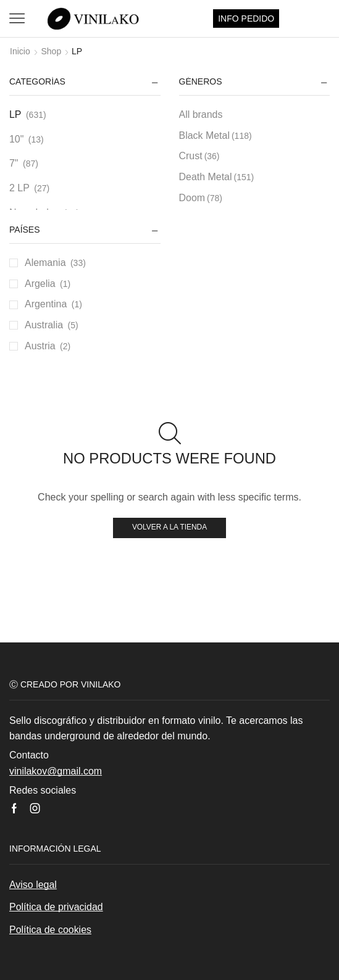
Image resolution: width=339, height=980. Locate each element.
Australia (44, 325)
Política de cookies (50, 930)
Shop (51, 51)
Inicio (20, 51)
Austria (40, 346)
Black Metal (216, 136)
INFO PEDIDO (246, 19)
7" (14, 163)
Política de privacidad (56, 907)
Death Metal (217, 177)
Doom (201, 198)
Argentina (46, 304)
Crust (199, 156)
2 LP (19, 188)
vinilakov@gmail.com (56, 771)
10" (16, 139)
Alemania (45, 263)
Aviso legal (33, 885)
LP (15, 114)
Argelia (40, 284)
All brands (201, 114)
